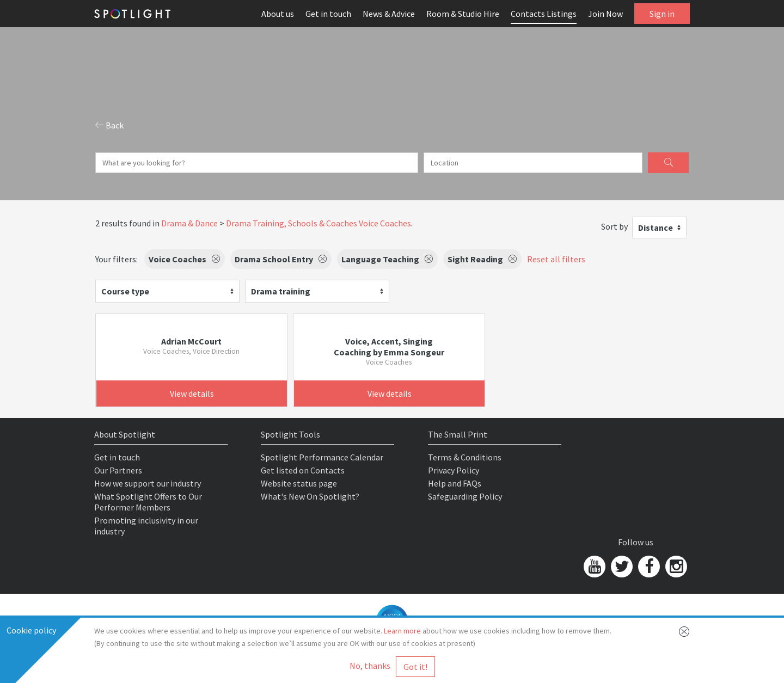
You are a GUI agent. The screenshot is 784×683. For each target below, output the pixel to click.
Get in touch (328, 14)
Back (109, 125)
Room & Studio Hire (463, 14)
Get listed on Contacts (303, 470)
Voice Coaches (385, 223)
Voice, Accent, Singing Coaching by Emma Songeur (389, 347)
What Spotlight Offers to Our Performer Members (148, 502)
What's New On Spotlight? (310, 496)
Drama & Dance (189, 223)
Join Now (605, 14)
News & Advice (389, 14)
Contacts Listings (544, 14)
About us (278, 14)
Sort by (614, 226)
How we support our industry (148, 483)
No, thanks (370, 666)
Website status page (299, 483)
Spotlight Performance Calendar (322, 457)
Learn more (402, 631)
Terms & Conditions (465, 457)
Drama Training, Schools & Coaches (292, 223)
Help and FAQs (455, 483)
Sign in (662, 14)
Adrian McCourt (191, 341)
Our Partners (118, 470)
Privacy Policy (454, 470)
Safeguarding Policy (465, 496)
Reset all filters (556, 259)
